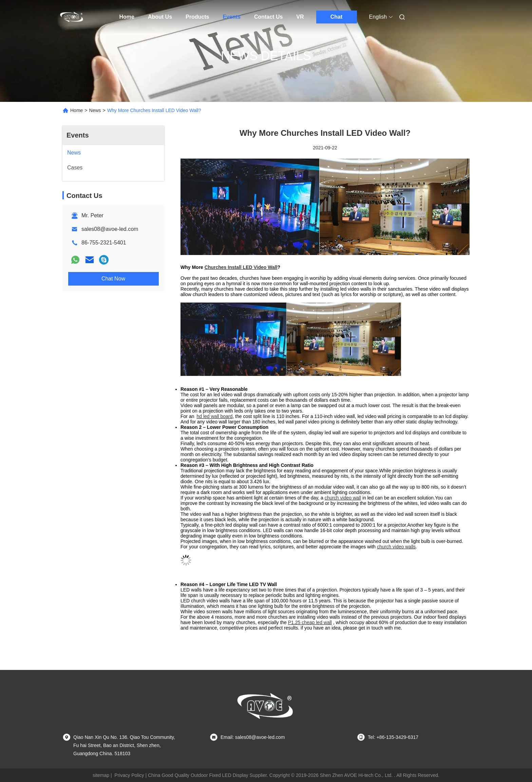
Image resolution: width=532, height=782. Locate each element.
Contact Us (268, 17)
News (95, 110)
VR (300, 17)
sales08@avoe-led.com (110, 229)
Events (231, 17)
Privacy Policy (129, 775)
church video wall (343, 498)
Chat (337, 17)
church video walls (396, 547)
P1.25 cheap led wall (310, 622)
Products (197, 17)
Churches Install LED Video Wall (241, 267)
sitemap (101, 775)
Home (127, 17)
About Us (160, 17)
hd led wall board (214, 416)
